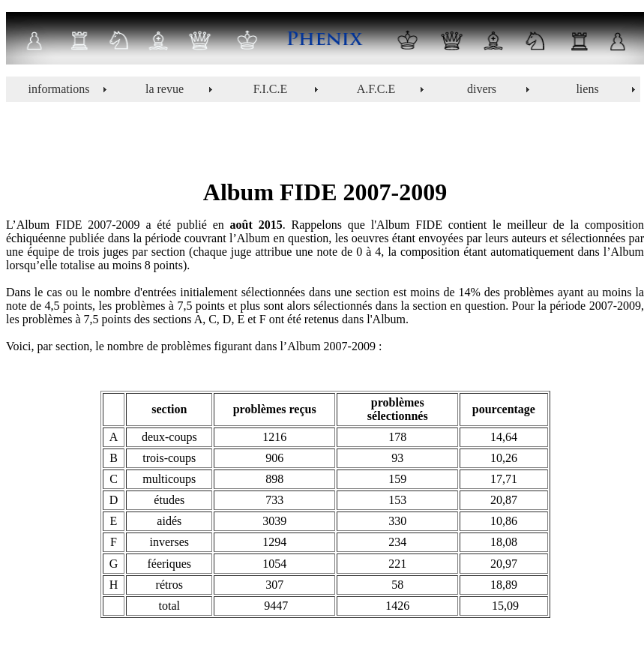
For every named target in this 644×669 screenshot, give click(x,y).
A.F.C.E (376, 89)
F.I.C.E (270, 89)
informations (59, 89)
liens (587, 89)
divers (482, 89)
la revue (165, 89)
